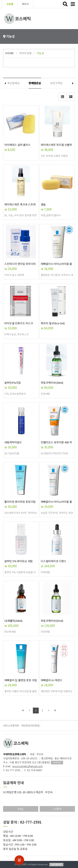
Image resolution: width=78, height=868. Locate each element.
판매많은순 (35, 83)
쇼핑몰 (10, 4)
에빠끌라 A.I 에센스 (52, 680)
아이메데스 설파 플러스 (17, 145)
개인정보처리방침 (30, 726)
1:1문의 (57, 809)
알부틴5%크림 (13, 383)
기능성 (40, 53)
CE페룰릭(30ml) (13, 621)
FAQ (21, 809)
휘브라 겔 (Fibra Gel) (53, 323)
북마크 (25, 4)
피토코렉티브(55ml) (52, 621)
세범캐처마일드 (13, 442)
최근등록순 (14, 83)
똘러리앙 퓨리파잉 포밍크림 (20, 502)
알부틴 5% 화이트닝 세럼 (19, 561)
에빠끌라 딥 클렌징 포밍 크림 (21, 680)
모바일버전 (56, 864)
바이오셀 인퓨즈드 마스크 (19, 323)
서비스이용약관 (11, 726)
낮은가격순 (56, 83)
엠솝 (43, 205)
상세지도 (57, 762)
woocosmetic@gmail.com (27, 766)
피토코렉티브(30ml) (52, 383)
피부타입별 (25, 53)
